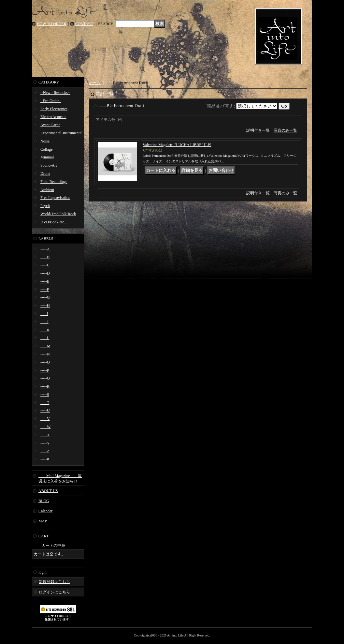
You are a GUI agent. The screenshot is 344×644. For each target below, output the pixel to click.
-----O (45, 362)
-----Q (45, 378)
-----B (45, 257)
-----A (45, 249)
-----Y (45, 443)
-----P (45, 370)
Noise (45, 141)
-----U (45, 411)
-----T (45, 403)
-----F (45, 290)
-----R (45, 386)
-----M (45, 346)
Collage (46, 149)
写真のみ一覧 (285, 130)
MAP (43, 521)
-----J (44, 322)
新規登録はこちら (54, 582)
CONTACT (84, 24)
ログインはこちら (54, 592)
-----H (45, 306)
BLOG (44, 501)
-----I (44, 314)
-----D (45, 273)
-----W (45, 427)
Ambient (47, 190)
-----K (45, 330)
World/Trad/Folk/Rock (58, 214)
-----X (45, 435)
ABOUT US (48, 491)
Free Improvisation (55, 198)
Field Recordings (54, 182)
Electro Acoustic (53, 117)
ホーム (95, 83)
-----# (45, 459)
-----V (45, 419)
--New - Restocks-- (55, 93)
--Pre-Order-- (51, 101)
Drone (45, 173)
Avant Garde (50, 125)
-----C (45, 265)
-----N (45, 354)
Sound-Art (49, 165)
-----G (45, 297)
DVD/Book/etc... (54, 222)
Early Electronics (54, 109)
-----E (45, 281)
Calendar (45, 511)
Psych (45, 206)
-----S (45, 395)
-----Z (45, 451)
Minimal (47, 157)
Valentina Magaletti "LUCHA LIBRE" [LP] (177, 145)
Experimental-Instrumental (61, 133)
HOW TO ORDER (52, 24)
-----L (45, 338)
